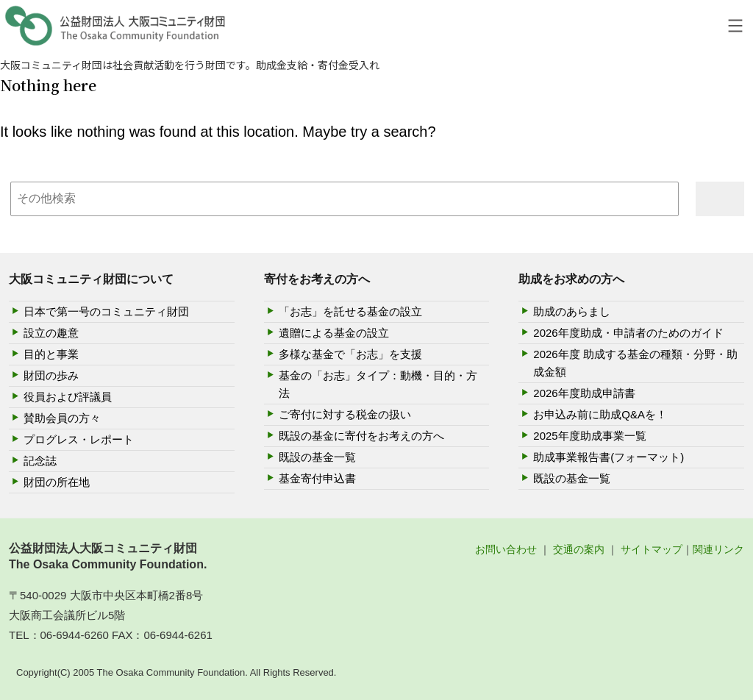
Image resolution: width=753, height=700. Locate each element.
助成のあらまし (572, 311)
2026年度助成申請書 (584, 393)
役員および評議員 (68, 397)
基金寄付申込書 (317, 478)
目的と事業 (51, 354)
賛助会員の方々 (62, 418)
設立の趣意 (51, 333)
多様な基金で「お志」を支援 (350, 354)
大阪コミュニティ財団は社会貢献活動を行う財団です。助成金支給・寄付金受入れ (190, 65)
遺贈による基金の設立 (334, 333)
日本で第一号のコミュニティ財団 (106, 311)
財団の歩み (51, 375)
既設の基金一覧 (317, 457)
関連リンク (718, 549)
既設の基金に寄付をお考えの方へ (361, 436)
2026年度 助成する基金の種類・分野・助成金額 (635, 363)
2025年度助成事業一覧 (589, 436)
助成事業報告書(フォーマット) (609, 457)
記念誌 (40, 461)
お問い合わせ (506, 549)
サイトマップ (652, 549)
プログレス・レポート (79, 439)
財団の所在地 (57, 482)
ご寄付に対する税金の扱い (345, 414)
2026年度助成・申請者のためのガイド (628, 333)
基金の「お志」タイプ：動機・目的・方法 (378, 384)
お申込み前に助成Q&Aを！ (600, 414)
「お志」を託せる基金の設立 (350, 311)
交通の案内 (579, 549)
